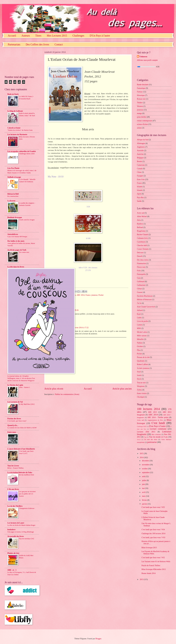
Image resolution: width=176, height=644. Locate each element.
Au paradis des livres (16, 536)
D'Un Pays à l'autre (100, 36)
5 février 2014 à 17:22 (80, 328)
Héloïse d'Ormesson (144, 300)
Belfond (140, 227)
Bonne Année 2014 (148, 573)
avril (144, 492)
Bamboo (140, 224)
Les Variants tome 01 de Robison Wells (156, 562)
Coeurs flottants (143, 249)
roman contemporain (145, 121)
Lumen (140, 325)
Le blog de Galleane (15, 111)
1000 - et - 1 (12, 570)
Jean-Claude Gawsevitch (146, 307)
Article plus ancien (122, 389)
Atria (139, 220)
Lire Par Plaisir (13, 168)
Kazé (139, 314)
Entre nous (12, 432)
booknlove (11, 530)
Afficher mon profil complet (147, 60)
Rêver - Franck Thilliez (15, 468)
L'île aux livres (13, 489)
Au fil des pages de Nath (17, 250)
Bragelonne (141, 231)
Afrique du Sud (143, 140)
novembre (146, 465)
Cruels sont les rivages (27, 220)
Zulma (139, 390)
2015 (142, 454)
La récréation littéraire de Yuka (20, 472)
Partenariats (14, 44)
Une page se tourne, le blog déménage (21, 532)
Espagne (140, 176)
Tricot (139, 440)
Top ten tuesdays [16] (26, 539)
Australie (140, 151)
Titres (38, 36)
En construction (13, 196)
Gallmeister (141, 285)
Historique (141, 95)
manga (139, 113)
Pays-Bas (140, 198)
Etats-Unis (141, 179)
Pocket (101, 295)
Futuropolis (141, 274)
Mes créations (156, 434)
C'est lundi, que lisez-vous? (17, 421)
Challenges (78, 36)
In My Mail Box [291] (27, 404)
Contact (59, 44)
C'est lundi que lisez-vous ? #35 (153, 507)
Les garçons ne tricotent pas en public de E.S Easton (27, 494)
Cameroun (141, 165)
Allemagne (141, 143)
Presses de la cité (143, 357)
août (144, 476)
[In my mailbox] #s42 (26, 475)
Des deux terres (143, 260)
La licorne (11, 201)
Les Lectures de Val (15, 402)
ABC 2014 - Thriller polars (158, 417)
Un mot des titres (151, 440)
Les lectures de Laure (16, 523)
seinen (139, 128)
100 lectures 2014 (148, 409)
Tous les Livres (13, 466)
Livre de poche (142, 321)
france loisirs (142, 393)
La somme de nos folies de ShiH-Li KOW (22, 428)
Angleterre (141, 147)
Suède (139, 201)
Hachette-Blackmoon (145, 296)
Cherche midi (142, 245)
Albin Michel (142, 217)
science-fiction (142, 124)
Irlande (140, 187)
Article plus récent (54, 389)
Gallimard (141, 282)
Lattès (139, 318)
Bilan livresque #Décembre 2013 (154, 569)
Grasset (140, 292)
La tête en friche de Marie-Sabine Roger (21, 525)
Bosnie (139, 161)
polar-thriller (142, 117)
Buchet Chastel (143, 235)
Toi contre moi (24, 252)
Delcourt (140, 253)
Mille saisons (142, 336)
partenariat (152, 442)
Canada (140, 169)
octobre (145, 469)
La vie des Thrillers (15, 506)
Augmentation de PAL (155, 420)
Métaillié (140, 339)
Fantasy (140, 92)
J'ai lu (139, 303)
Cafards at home (14, 128)
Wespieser (141, 386)
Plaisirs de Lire (13, 553)
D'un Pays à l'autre (157, 426)
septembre (146, 472)
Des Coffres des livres (37, 44)
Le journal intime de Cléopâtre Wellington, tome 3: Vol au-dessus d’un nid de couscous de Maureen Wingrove (21, 378)
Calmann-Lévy (142, 238)
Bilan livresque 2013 (149, 548)
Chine (139, 172)
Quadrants (141, 361)
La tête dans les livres (16, 267)
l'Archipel (141, 397)
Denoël (140, 256)
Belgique (140, 158)
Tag (145, 437)
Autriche (140, 154)
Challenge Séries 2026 (27, 154)
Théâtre (140, 103)
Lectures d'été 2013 (146, 432)
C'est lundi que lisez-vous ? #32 (153, 558)
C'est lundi (158, 423)
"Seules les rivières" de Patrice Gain (20, 130)
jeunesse (95, 295)
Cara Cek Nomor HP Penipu (17, 237)
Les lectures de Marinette (17, 134)
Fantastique (141, 88)
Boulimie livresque (15, 217)
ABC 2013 (152, 412)
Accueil (12, 36)
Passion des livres (14, 419)
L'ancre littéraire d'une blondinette (21, 449)
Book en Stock (13, 94)
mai (144, 488)
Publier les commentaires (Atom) (67, 394)
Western (140, 106)
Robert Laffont (142, 364)
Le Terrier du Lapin (15, 385)
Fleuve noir (141, 267)
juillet (144, 480)
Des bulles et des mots (16, 241)
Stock (139, 379)
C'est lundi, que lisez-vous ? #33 (153, 538)
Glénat (139, 289)
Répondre (59, 340)
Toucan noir (141, 383)
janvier (145, 504)
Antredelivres (13, 234)
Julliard (140, 310)
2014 (142, 457)
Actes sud (141, 213)
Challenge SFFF (142, 426)
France (88, 295)
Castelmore (141, 242)
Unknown (143, 57)
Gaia (139, 278)
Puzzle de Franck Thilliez (151, 566)
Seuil (139, 372)
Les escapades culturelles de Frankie (22, 151)
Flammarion (141, 263)
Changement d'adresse (27, 508)
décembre (146, 461)
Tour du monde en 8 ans (158, 437)
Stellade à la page (14, 177)
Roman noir (141, 99)
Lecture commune (158, 429)
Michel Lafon (142, 332)
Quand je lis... (13, 425)
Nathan (140, 343)
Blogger (98, 639)
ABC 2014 (81, 295)
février (145, 500)
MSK (139, 328)
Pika (139, 350)
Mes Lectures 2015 (57, 36)
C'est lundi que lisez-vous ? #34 (153, 530)
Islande (140, 190)
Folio (139, 271)
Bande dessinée (143, 85)
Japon (139, 194)
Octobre (140, 346)
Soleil (139, 375)
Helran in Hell (13, 194)
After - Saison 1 (24, 387)
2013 (142, 579)
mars (144, 496)
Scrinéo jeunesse (143, 368)
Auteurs (26, 36)
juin (144, 484)
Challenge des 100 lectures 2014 (153, 534)
